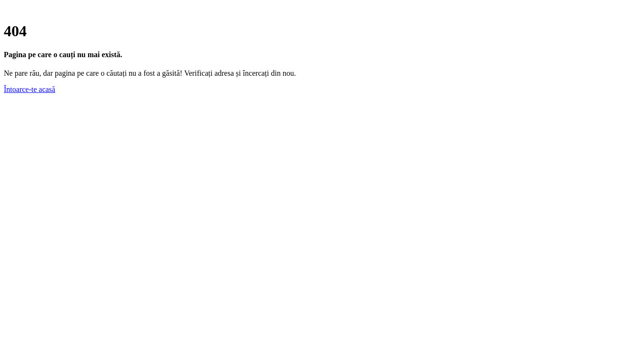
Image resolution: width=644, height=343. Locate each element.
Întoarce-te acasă (30, 89)
